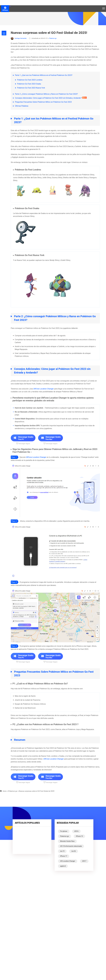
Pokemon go (53, 38)
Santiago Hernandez (19, 38)
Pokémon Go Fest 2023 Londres (30, 80)
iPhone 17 (64, 856)
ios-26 (74, 851)
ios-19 (62, 851)
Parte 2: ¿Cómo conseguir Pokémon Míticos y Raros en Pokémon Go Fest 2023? (46, 94)
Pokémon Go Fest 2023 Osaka (29, 84)
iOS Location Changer (68, 861)
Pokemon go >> (14, 791)
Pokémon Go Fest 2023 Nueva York (31, 88)
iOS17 (84, 861)
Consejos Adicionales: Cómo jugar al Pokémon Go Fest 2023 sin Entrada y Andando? (48, 98)
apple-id (63, 866)
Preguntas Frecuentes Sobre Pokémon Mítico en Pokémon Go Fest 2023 (43, 102)
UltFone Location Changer (43, 389)
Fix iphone (64, 831)
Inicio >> (4, 791)
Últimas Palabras (22, 106)
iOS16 (76, 831)
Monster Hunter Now (67, 841)
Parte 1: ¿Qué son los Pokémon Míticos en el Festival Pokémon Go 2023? (44, 75)
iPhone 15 (79, 836)
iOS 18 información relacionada (71, 846)
